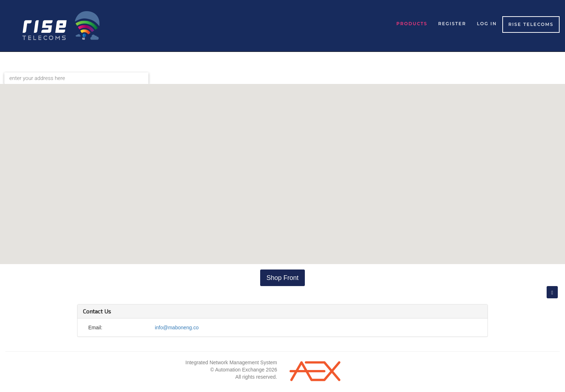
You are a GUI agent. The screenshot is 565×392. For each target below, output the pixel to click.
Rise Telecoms (531, 24)
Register (452, 24)
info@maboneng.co (177, 328)
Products (412, 24)
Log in (487, 24)
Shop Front (282, 278)
